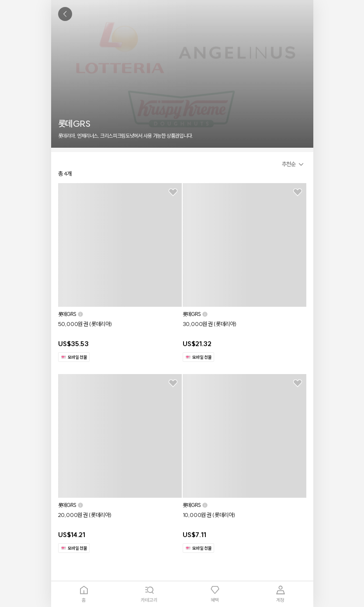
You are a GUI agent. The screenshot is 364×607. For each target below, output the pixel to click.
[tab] (84, 594)
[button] (294, 164)
